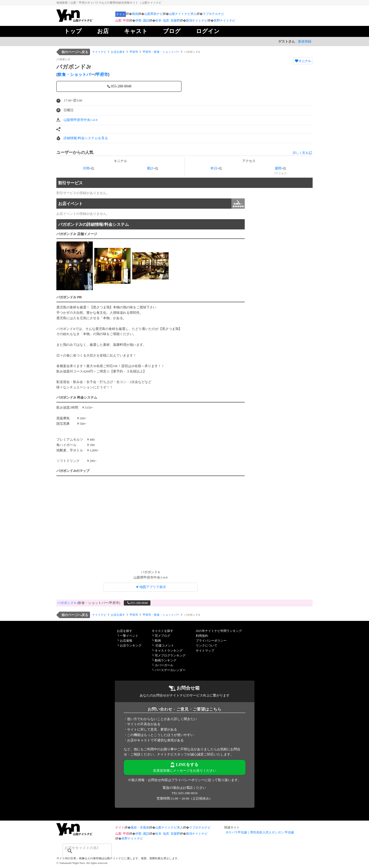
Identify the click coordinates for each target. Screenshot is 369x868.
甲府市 (134, 52)
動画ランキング (166, 660)
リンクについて (207, 645)
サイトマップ (205, 651)
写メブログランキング (170, 655)
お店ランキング (131, 645)
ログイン (208, 31)
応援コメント (165, 645)
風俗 (135, 14)
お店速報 (126, 641)
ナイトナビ (99, 52)
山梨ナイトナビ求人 (183, 14)
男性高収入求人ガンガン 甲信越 (272, 832)
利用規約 (202, 636)
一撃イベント (129, 636)
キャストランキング (169, 651)
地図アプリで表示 (151, 587)
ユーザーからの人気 (75, 152)
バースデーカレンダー (170, 670)
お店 (103, 31)
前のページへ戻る (75, 52)
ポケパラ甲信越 (236, 832)
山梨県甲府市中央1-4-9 (80, 120)
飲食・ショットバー (76, 74)
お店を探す (118, 52)
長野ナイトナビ (224, 21)
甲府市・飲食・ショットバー (161, 52)
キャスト (136, 31)
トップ (73, 31)
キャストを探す (162, 631)
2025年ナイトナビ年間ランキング (219, 631)
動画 (158, 641)
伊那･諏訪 (142, 21)
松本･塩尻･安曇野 (168, 21)
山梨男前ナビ (153, 14)
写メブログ (162, 636)
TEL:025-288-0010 (184, 793)
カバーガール (164, 665)
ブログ (172, 31)
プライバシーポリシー (211, 641)
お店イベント (151, 204)
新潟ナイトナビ (197, 21)
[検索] (80, 848)
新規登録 (305, 41)
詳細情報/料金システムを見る (86, 138)
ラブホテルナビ (213, 14)
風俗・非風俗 (140, 827)
